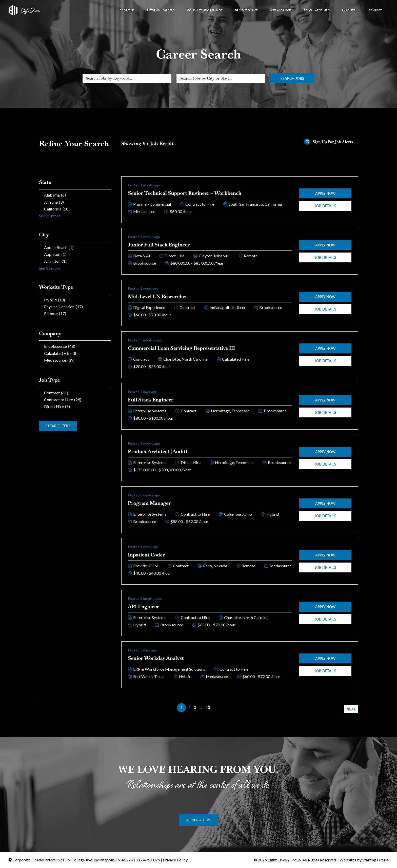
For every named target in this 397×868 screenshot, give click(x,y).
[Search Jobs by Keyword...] (127, 78)
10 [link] (208, 708)
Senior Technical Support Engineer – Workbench (185, 193)
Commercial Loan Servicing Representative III (181, 348)
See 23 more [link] (50, 216)
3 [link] (195, 708)
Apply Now (325, 193)
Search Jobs (292, 78)
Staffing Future (375, 860)
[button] (198, 820)
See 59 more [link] (50, 268)
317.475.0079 (148, 860)
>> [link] (215, 708)
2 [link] (189, 708)
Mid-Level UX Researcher (158, 296)
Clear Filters (58, 426)
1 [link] (182, 708)
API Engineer (143, 606)
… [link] (201, 708)
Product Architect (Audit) (158, 451)
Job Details (325, 206)
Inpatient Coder (146, 555)
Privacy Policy (175, 860)
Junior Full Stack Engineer (159, 245)
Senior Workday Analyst (156, 658)
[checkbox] (75, 195)
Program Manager (149, 503)
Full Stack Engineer (151, 400)
